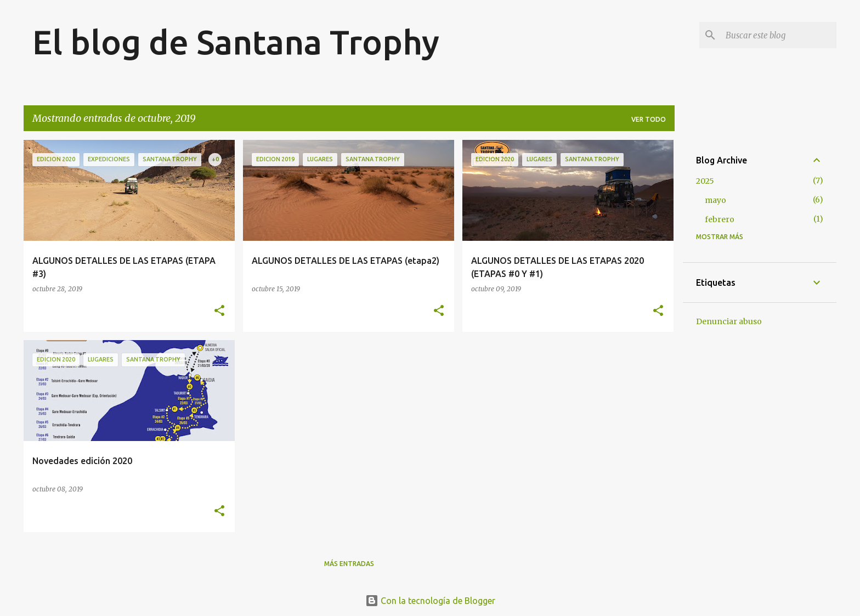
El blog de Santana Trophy (236, 42)
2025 (705, 181)
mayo (715, 200)
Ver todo (649, 119)
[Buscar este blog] (779, 35)
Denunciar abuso (729, 321)
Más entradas (349, 564)
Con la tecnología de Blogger (430, 601)
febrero (720, 219)
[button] (219, 311)
